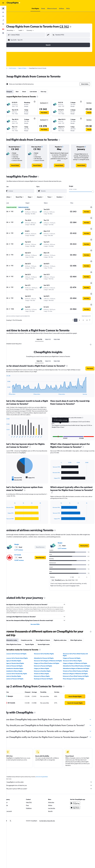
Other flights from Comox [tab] (19, 633)
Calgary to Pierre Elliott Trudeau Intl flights (50, 654)
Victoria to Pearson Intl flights (19, 656)
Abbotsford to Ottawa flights (19, 663)
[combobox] (36, 30)
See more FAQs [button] (38, 613)
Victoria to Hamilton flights (18, 669)
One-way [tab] (49, 92)
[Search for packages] (3, 20)
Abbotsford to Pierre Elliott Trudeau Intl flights (76, 657)
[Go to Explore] (3, 24)
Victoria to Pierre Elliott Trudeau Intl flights (77, 663)
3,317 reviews (24, 539)
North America (18, 68)
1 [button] (76, 306)
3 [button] (83, 306)
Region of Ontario (28, 68)
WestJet (22, 533)
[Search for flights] (3, 8)
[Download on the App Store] (76, 802)
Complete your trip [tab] (32, 629)
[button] (3, 3)
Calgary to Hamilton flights (18, 649)
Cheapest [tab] (14, 92)
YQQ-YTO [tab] (42, 325)
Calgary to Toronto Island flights (20, 654)
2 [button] (79, 306)
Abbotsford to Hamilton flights (19, 661)
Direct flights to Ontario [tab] (48, 629)
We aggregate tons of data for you (52, 780)
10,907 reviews (24, 549)
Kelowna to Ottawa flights (45, 669)
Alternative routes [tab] (17, 629)
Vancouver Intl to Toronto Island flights (22, 647)
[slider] (93, 192)
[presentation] (76, 27)
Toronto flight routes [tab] (49, 633)
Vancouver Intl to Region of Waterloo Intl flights (49, 650)
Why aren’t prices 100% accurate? (52, 783)
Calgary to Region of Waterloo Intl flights (77, 654)
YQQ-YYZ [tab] (50, 325)
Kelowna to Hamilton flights (46, 663)
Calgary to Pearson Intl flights (73, 647)
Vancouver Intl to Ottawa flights (74, 649)
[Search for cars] (3, 16)
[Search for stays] (3, 12)
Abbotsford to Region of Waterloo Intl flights (78, 661)
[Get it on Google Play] (76, 798)
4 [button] (87, 306)
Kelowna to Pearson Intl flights (46, 656)
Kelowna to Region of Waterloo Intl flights (77, 666)
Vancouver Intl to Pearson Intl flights (21, 642)
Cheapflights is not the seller (52, 777)
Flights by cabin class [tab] (65, 629)
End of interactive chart (11, 382)
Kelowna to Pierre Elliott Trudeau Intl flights (78, 669)
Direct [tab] (29, 92)
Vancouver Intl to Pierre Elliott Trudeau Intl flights (77, 643)
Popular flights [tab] (35, 633)
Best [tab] (22, 92)
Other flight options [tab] (81, 629)
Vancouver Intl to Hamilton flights (47, 642)
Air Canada (23, 544)
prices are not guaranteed (47, 771)
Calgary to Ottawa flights (45, 661)
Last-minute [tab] (38, 92)
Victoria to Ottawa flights (45, 666)
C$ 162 (69, 26)
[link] (20, 165)
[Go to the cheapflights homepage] (14, 3)
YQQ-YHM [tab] (59, 325)
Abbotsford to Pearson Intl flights (47, 647)
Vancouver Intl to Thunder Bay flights (21, 666)
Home (11, 68)
